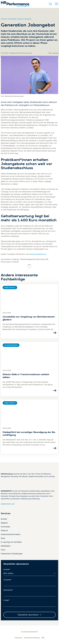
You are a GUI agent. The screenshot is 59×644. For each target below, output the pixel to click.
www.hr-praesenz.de (38, 254)
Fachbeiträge (12, 19)
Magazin (4, 523)
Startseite (4, 19)
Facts (3, 550)
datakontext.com (8, 504)
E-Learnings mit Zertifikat (11, 542)
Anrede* (7, 569)
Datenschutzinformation (11, 534)
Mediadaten (6, 546)
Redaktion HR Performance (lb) (21, 53)
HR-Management (11, 345)
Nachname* (8, 590)
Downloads (5, 527)
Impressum (19, 638)
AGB (43, 638)
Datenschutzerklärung (32, 638)
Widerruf (4, 530)
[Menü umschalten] (57, 4)
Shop (3, 538)
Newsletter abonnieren (28, 615)
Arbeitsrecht (10, 287)
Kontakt (4, 519)
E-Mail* (6, 600)
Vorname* (7, 580)
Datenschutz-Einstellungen (12, 554)
